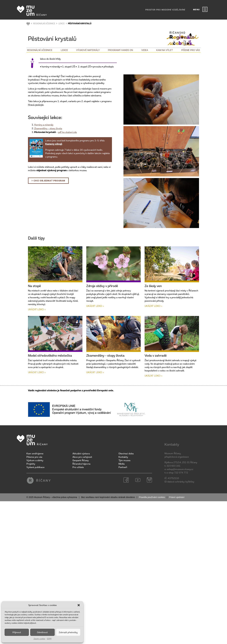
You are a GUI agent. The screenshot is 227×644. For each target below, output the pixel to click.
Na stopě (34, 286)
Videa (145, 50)
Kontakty (123, 457)
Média (122, 464)
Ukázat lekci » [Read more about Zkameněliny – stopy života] (95, 372)
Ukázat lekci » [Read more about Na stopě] (37, 309)
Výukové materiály (88, 50)
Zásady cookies (39, 639)
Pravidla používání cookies (152, 497)
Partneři (123, 467)
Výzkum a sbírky (35, 460)
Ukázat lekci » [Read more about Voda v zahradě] (153, 376)
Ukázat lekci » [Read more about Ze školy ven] (153, 306)
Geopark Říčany (81, 460)
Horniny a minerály (44, 125)
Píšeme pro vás (191, 50)
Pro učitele (78, 467)
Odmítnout (42, 632)
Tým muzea (124, 460)
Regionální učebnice (40, 50)
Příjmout (17, 632)
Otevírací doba (126, 453)
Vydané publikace (35, 467)
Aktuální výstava (81, 453)
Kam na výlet (165, 50)
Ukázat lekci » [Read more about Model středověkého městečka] (37, 372)
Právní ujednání (177, 497)
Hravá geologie (36, 105)
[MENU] (205, 9)
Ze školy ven (153, 286)
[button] (79, 605)
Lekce (64, 50)
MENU (196, 10)
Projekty (31, 464)
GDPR (49, 639)
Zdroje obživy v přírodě (102, 286)
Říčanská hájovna (81, 464)
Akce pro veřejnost (82, 457)
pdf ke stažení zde (67, 132)
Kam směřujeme (35, 453)
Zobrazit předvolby (68, 632)
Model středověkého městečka (50, 355)
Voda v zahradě (156, 355)
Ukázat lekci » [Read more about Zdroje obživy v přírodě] (95, 306)
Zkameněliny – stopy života (48, 128)
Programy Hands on (120, 50)
